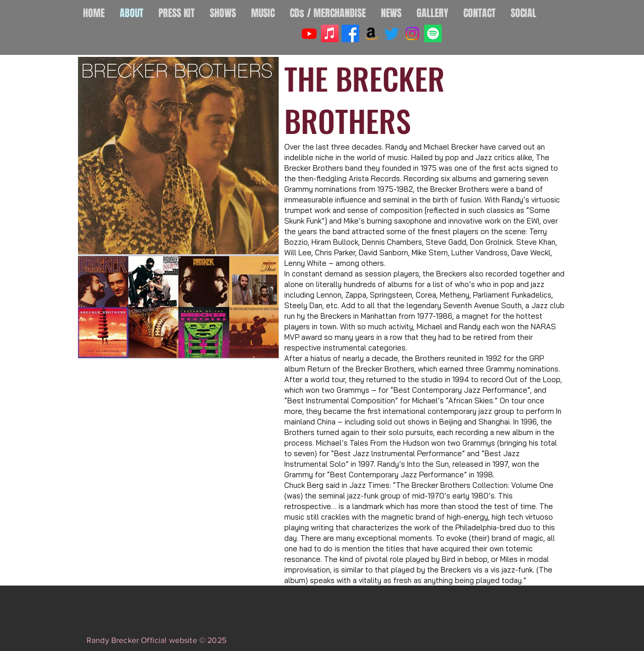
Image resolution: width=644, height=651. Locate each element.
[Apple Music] (330, 33)
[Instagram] (412, 33)
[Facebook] (350, 33)
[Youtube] (309, 33)
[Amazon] (371, 33)
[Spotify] (433, 33)
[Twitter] (392, 33)
